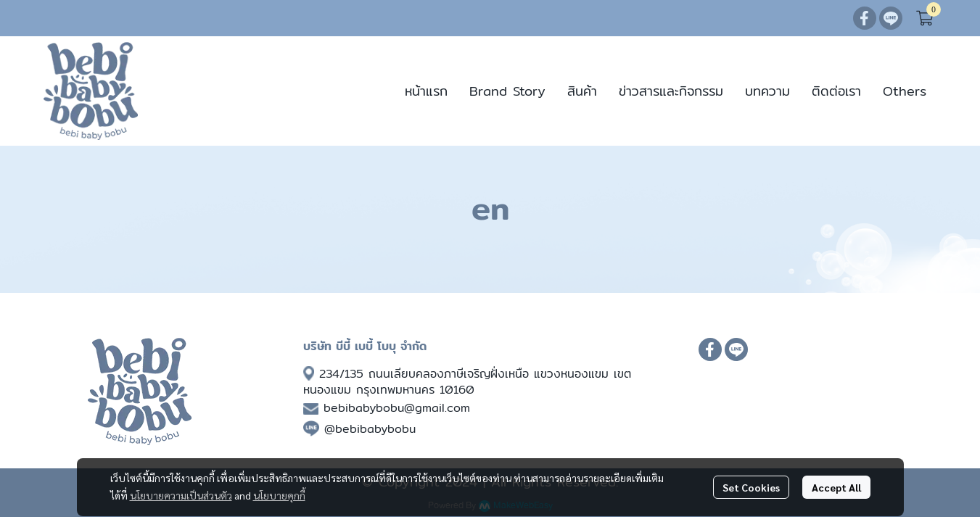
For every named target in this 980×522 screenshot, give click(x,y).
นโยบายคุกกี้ (279, 495)
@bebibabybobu (370, 429)
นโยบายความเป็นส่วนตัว (181, 495)
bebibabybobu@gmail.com (397, 408)
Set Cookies (751, 487)
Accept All (836, 487)
